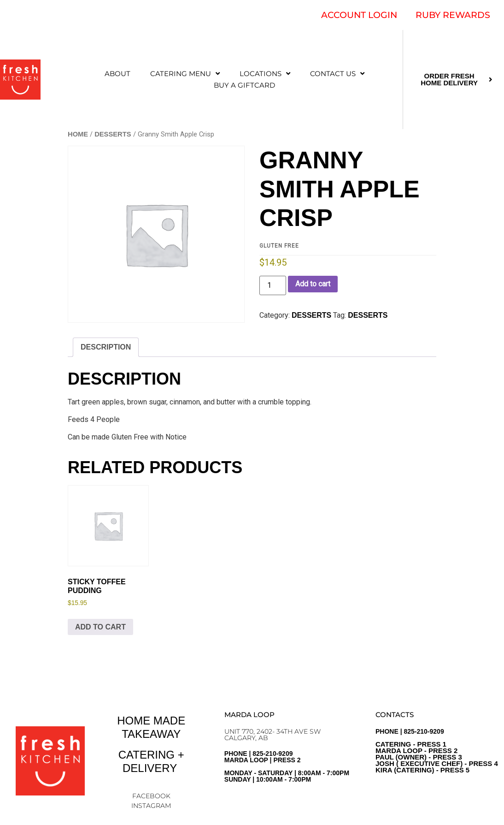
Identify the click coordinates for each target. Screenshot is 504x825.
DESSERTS (113, 134)
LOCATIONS (265, 74)
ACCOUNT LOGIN (359, 15)
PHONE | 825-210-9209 (437, 751)
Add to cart (313, 284)
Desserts (368, 315)
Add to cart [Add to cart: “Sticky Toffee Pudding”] (100, 627)
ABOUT (117, 74)
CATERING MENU (185, 74)
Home (78, 134)
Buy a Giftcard (244, 85)
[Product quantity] (273, 285)
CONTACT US (337, 74)
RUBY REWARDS (453, 15)
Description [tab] (106, 347)
